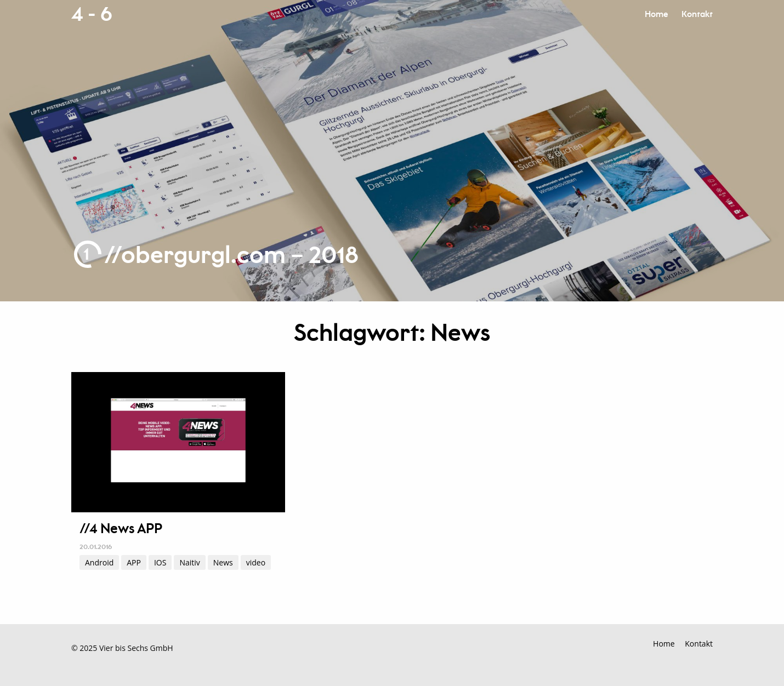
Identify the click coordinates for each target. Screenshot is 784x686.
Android (99, 562)
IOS (160, 562)
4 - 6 (92, 15)
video (256, 562)
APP (134, 562)
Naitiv (189, 562)
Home (656, 15)
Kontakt (697, 15)
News (223, 562)
